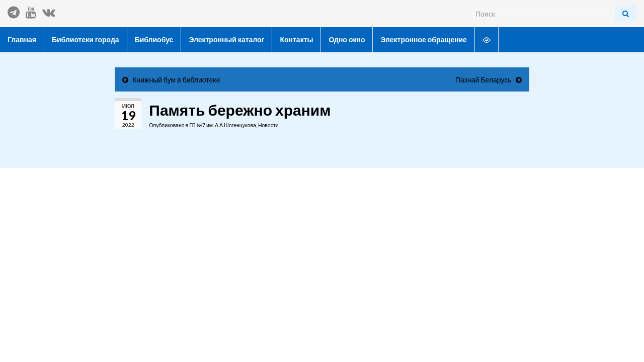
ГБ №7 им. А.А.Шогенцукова (223, 125)
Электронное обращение (423, 39)
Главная (22, 39)
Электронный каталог (226, 39)
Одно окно (347, 39)
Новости (268, 125)
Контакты (296, 39)
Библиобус (154, 39)
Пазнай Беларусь (484, 80)
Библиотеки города (86, 39)
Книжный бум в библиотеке (176, 80)
